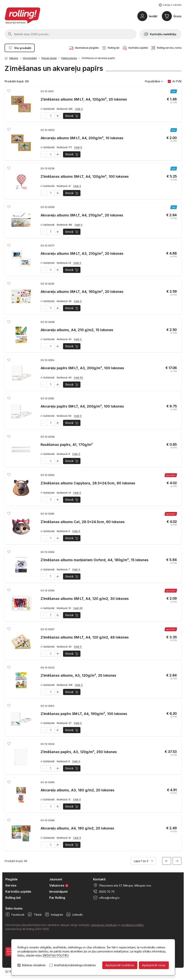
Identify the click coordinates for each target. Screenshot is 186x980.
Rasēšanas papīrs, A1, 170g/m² (67, 445)
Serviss (11, 885)
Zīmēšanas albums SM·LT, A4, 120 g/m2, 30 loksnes (85, 599)
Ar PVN (177, 81)
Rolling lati (13, 898)
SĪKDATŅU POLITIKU (56, 955)
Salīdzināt (48, 109)
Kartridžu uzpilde (18, 892)
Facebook (15, 915)
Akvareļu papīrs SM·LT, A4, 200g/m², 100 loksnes (82, 406)
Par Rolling (57, 898)
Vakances (59, 885)
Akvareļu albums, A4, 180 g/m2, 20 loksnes (77, 828)
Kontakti (99, 879)
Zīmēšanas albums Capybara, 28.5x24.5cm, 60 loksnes (88, 483)
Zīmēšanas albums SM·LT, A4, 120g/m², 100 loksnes (85, 176)
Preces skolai (49, 58)
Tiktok (35, 915)
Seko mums (14, 908)
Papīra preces (69, 58)
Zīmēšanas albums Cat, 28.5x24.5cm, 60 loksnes (83, 522)
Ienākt (153, 16)
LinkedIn (74, 915)
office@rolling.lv (106, 898)
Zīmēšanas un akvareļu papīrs (98, 58)
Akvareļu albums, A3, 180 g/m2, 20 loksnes (77, 790)
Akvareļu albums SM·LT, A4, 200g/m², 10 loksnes (82, 138)
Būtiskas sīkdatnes (34, 965)
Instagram (54, 915)
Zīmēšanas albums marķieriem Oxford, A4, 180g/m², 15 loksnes (95, 560)
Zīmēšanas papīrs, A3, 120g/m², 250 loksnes (79, 752)
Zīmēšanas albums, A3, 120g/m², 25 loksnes (78, 675)
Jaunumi (56, 879)
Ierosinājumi (58, 892)
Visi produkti (20, 48)
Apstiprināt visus (154, 965)
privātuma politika (132, 925)
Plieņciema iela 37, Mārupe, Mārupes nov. (122, 885)
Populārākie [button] (154, 81)
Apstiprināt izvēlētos (120, 965)
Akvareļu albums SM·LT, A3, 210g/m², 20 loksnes (82, 253)
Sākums (14, 58)
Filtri (10, 972)
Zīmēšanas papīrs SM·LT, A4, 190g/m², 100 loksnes (84, 714)
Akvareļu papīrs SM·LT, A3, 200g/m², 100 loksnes (82, 368)
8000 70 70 (104, 892)
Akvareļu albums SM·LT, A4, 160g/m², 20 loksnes (82, 292)
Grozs (177, 16)
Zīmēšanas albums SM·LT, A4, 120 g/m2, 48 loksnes (85, 637)
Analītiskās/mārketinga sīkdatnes (75, 965)
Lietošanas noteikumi (104, 925)
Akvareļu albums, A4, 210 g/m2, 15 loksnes (77, 330)
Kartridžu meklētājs (160, 34)
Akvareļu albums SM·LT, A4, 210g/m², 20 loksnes (82, 215)
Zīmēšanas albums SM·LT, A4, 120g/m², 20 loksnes (84, 99)
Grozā (72, 116)
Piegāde (11, 879)
